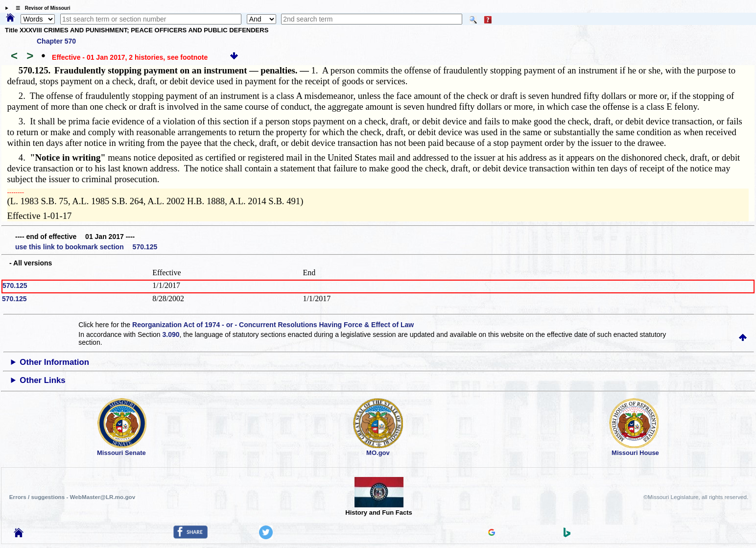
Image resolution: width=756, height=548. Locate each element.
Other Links (42, 380)
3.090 (171, 334)
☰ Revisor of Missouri (41, 8)
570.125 (15, 286)
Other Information (54, 362)
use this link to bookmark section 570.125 (86, 247)
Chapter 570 (56, 41)
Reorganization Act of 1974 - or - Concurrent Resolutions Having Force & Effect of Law (273, 325)
